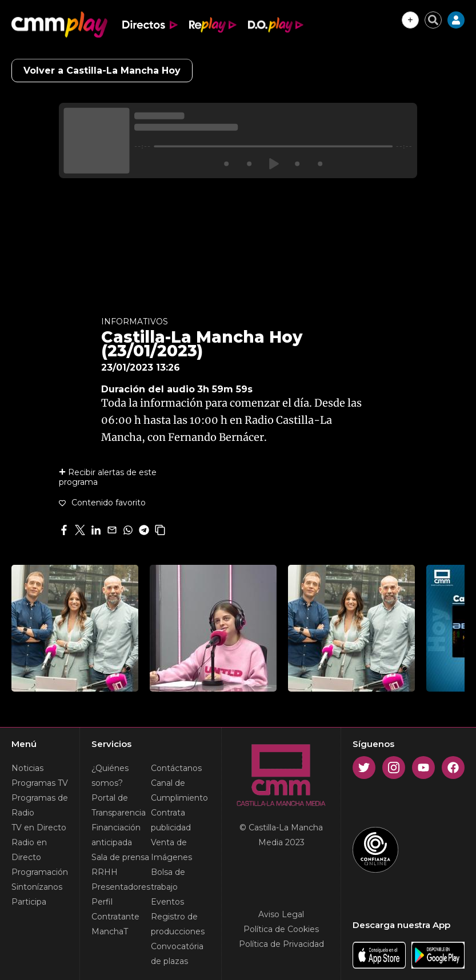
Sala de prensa (120, 857)
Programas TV (40, 783)
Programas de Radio (40, 805)
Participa (29, 902)
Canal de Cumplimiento (179, 790)
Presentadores (121, 887)
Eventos (167, 902)
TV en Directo (39, 828)
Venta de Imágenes (171, 850)
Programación (40, 872)
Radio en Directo (29, 850)
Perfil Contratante (115, 909)
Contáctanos (176, 768)
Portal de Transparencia (119, 805)
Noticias (27, 768)
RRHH (105, 872)
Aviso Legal (281, 914)
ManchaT (110, 931)
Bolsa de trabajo (168, 879)
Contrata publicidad (171, 820)
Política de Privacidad (281, 944)
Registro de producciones (178, 924)
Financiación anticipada (116, 835)
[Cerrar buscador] (433, 20)
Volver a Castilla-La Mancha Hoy (102, 71)
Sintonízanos (37, 887)
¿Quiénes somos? (110, 776)
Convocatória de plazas (177, 954)
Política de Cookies (281, 929)
